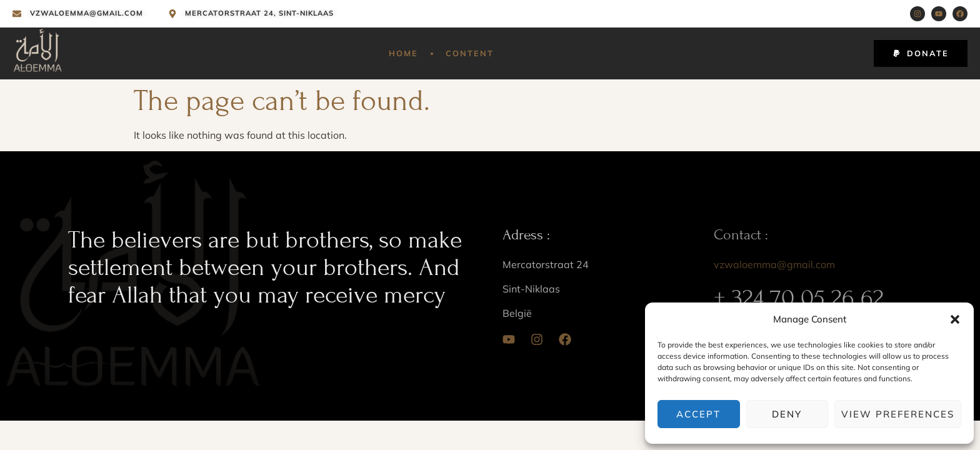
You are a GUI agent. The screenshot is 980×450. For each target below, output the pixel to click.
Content (470, 53)
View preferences (898, 414)
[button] (955, 319)
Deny (787, 414)
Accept (698, 414)
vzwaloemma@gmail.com (774, 264)
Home (403, 53)
